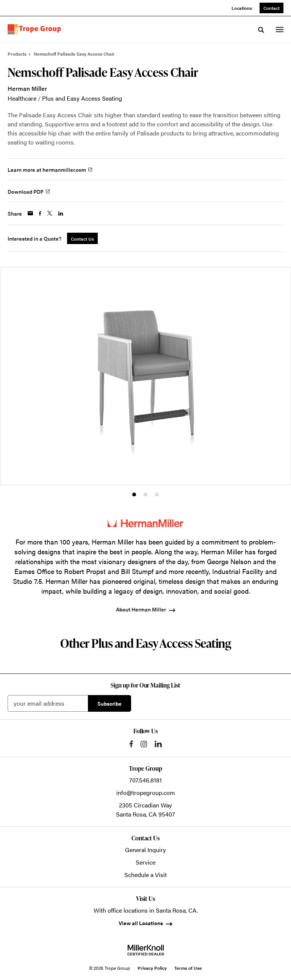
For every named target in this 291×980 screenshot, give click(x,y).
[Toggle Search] (261, 30)
